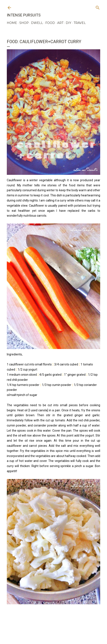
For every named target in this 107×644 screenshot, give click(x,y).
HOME (12, 23)
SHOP (24, 23)
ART (60, 23)
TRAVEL (80, 23)
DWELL (37, 23)
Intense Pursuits (24, 15)
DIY (68, 23)
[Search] (98, 7)
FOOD (50, 23)
